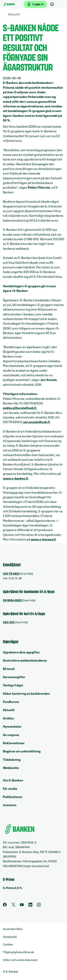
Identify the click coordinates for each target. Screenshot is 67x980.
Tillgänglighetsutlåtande (18, 952)
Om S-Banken (13, 780)
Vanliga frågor (13, 685)
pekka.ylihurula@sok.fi (20, 408)
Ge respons (11, 735)
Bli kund (9, 669)
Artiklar (8, 718)
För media (10, 789)
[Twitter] (13, 906)
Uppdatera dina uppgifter (21, 652)
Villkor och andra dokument (20, 960)
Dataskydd (10, 937)
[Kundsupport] (52, 4)
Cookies (8, 945)
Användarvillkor (13, 929)
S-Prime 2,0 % (12, 888)
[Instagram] (39, 906)
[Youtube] (22, 906)
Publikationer (13, 797)
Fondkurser (11, 702)
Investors (10, 805)
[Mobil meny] (61, 4)
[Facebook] (5, 906)
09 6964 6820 (13, 601)
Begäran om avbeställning (22, 751)
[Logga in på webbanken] (35, 4)
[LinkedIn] (30, 906)
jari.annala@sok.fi (37, 422)
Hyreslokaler (12, 727)
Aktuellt (14, 15)
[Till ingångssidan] (9, 4)
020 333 (9, 622)
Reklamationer (14, 743)
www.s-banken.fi (16, 479)
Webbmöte (11, 768)
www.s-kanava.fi (43, 540)
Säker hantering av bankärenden (26, 694)
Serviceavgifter (14, 677)
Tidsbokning (12, 760)
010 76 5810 (11, 574)
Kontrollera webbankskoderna (25, 661)
